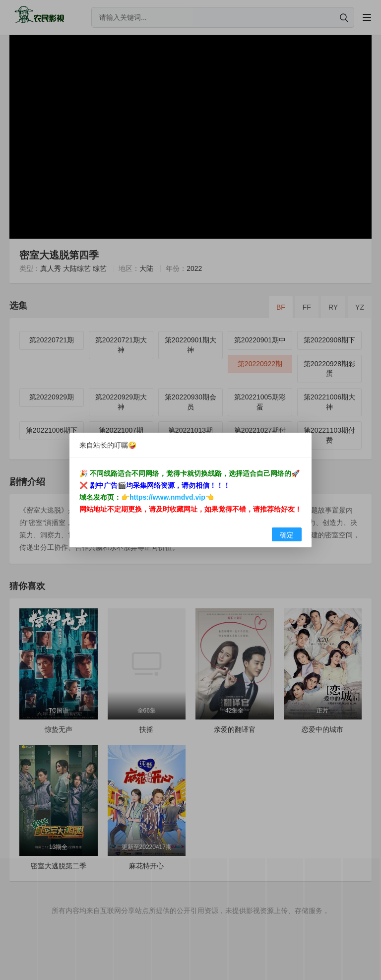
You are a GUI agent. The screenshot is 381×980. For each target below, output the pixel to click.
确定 (287, 535)
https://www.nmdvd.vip (167, 497)
